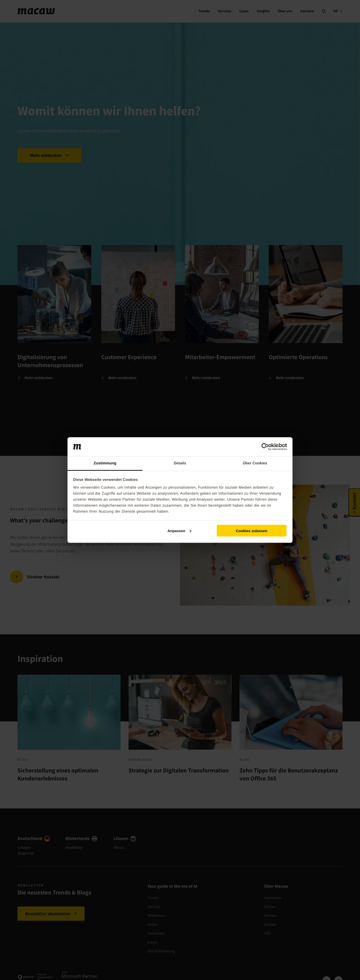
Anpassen (179, 531)
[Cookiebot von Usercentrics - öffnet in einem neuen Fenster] (265, 447)
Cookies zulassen (251, 531)
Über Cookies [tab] (255, 463)
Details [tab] (180, 463)
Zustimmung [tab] (105, 463)
